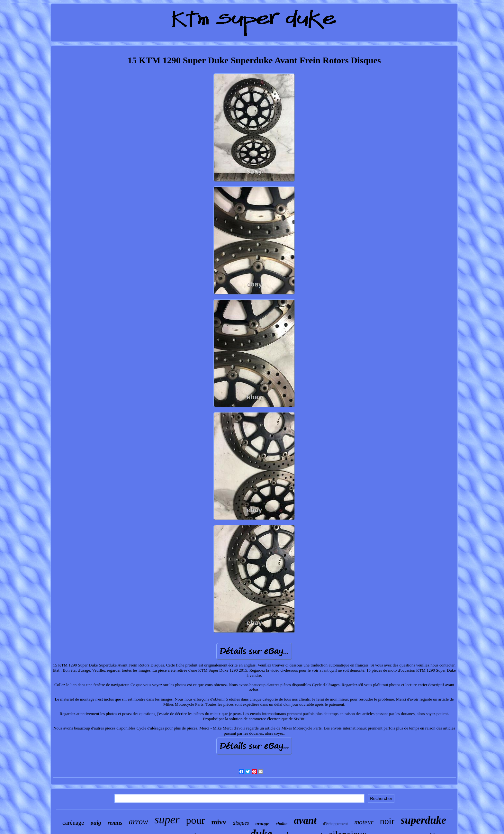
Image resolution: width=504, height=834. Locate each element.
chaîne (282, 824)
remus (115, 823)
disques (241, 823)
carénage (73, 823)
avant (305, 820)
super (167, 820)
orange (262, 823)
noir (387, 821)
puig (96, 823)
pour (196, 820)
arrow (139, 822)
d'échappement (335, 824)
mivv (219, 822)
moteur (364, 822)
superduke (423, 820)
